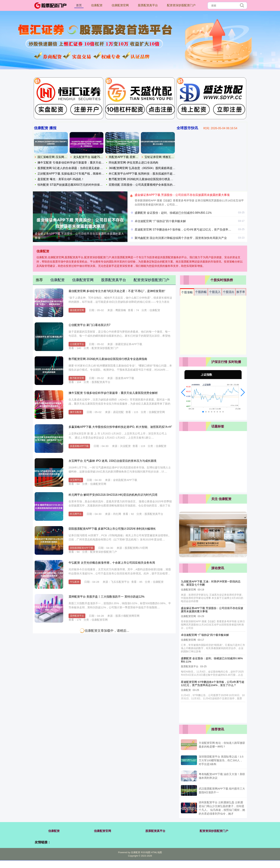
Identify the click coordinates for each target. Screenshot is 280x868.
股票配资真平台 (148, 5)
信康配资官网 (120, 5)
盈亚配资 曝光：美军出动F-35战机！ (61, 179)
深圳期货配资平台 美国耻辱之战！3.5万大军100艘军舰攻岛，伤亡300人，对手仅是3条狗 (221, 760)
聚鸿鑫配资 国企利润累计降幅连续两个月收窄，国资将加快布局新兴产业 (181, 238)
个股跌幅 (201, 292)
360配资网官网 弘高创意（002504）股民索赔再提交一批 (145, 168)
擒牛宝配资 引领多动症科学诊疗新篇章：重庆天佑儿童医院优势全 (79, 163)
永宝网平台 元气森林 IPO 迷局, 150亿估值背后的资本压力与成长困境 (112, 461)
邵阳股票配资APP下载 (82, 548)
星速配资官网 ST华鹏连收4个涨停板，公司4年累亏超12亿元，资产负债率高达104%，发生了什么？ (198, 230)
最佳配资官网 (77, 310)
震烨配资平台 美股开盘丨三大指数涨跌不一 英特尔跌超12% (107, 597)
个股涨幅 (187, 292)
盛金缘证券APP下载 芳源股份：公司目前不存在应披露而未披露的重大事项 (79, 236)
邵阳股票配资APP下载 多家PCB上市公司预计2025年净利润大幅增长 (112, 529)
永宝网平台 (76, 480)
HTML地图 (156, 852)
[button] (183, 392)
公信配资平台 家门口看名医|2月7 (89, 325)
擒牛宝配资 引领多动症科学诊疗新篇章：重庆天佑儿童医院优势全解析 (113, 393)
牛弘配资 (75, 582)
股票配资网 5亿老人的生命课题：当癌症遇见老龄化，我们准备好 (79, 168)
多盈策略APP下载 (79, 446)
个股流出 (229, 292)
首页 (79, 5)
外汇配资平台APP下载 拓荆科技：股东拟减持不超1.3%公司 (147, 174)
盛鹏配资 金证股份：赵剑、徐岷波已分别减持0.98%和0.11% (173, 213)
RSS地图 (146, 852)
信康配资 (97, 5)
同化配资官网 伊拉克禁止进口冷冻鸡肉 (133, 163)
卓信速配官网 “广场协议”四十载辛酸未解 (160, 221)
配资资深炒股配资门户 (181, 5)
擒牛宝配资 (76, 412)
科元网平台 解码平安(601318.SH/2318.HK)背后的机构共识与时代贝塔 (113, 495)
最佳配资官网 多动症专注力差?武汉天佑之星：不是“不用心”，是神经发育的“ (117, 291)
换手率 (241, 292)
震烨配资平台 (77, 616)
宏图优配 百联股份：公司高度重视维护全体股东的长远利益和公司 (151, 185)
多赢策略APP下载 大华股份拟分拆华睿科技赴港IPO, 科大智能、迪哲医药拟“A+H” (120, 427)
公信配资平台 (77, 344)
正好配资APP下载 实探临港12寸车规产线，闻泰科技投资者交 (77, 174)
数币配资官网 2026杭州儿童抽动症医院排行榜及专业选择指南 (148, 179)
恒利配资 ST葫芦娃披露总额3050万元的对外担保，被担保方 (76, 185)
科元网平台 (76, 514)
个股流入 (215, 292)
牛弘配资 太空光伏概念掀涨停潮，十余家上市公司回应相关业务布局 (112, 563)
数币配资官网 (77, 378)
